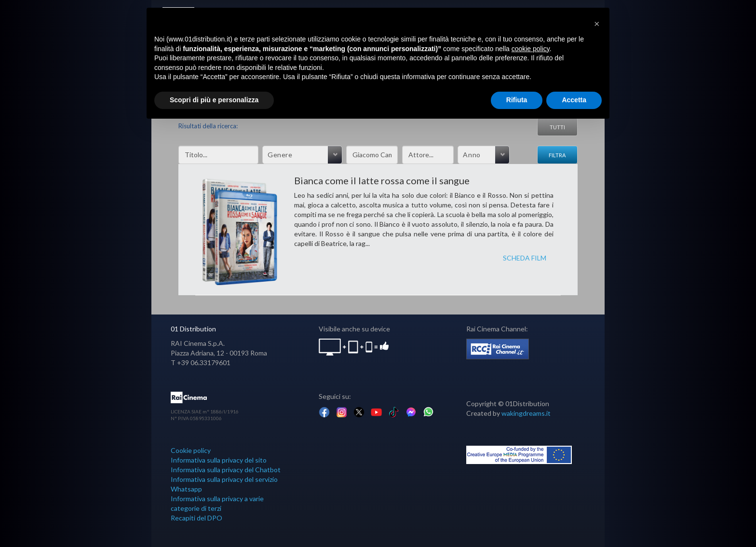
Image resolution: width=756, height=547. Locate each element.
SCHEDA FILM (525, 258)
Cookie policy (191, 450)
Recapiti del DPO (196, 518)
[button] (597, 23)
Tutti (557, 127)
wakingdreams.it (526, 413)
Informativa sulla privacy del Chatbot (226, 470)
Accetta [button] (574, 100)
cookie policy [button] (531, 49)
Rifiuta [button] (517, 100)
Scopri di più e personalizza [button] (214, 100)
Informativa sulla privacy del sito (219, 460)
